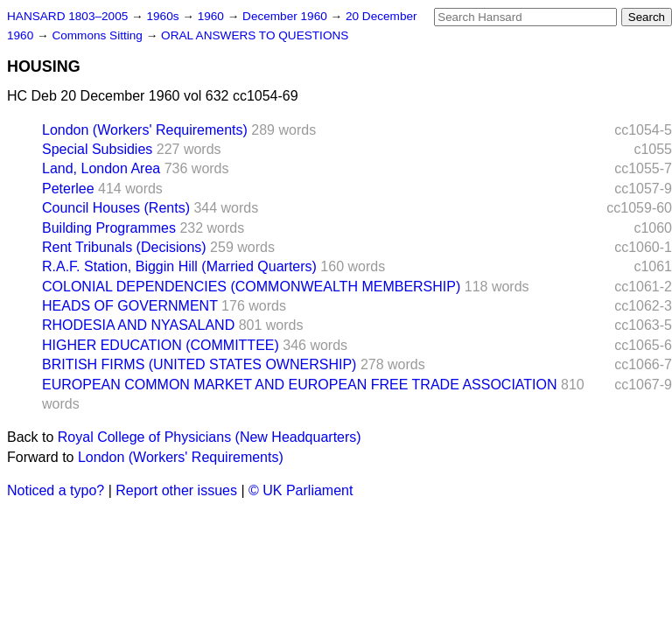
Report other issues (176, 490)
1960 (213, 16)
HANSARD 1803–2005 (67, 16)
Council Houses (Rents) (116, 208)
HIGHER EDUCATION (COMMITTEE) (161, 345)
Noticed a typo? (56, 490)
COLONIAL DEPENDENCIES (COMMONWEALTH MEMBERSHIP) (251, 287)
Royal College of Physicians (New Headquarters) (210, 437)
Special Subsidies (97, 149)
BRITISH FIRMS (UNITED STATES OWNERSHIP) (199, 364)
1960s (164, 16)
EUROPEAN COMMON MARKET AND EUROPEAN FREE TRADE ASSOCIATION (300, 385)
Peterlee (68, 189)
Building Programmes (109, 228)
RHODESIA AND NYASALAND (138, 325)
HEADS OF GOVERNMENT (130, 306)
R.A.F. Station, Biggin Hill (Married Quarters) (179, 266)
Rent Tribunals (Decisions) (124, 247)
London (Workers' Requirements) (145, 130)
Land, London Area (101, 168)
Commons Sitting (98, 35)
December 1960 (287, 16)
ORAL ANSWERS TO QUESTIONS (255, 35)
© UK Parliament (301, 490)
